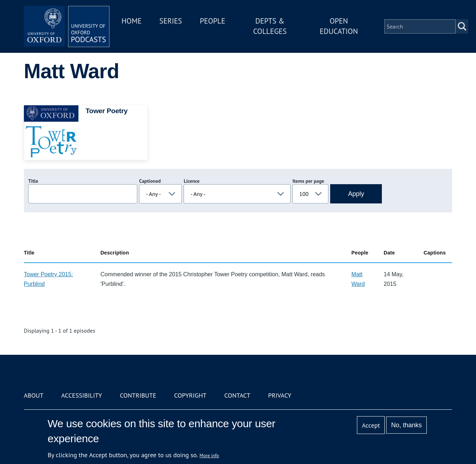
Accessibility (82, 395)
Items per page (308, 181)
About (34, 395)
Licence (191, 181)
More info (209, 455)
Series (171, 21)
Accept (371, 425)
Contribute (138, 395)
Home (132, 21)
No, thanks (406, 425)
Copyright (190, 395)
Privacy (280, 395)
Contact (237, 395)
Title (33, 181)
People (213, 21)
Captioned (150, 181)
